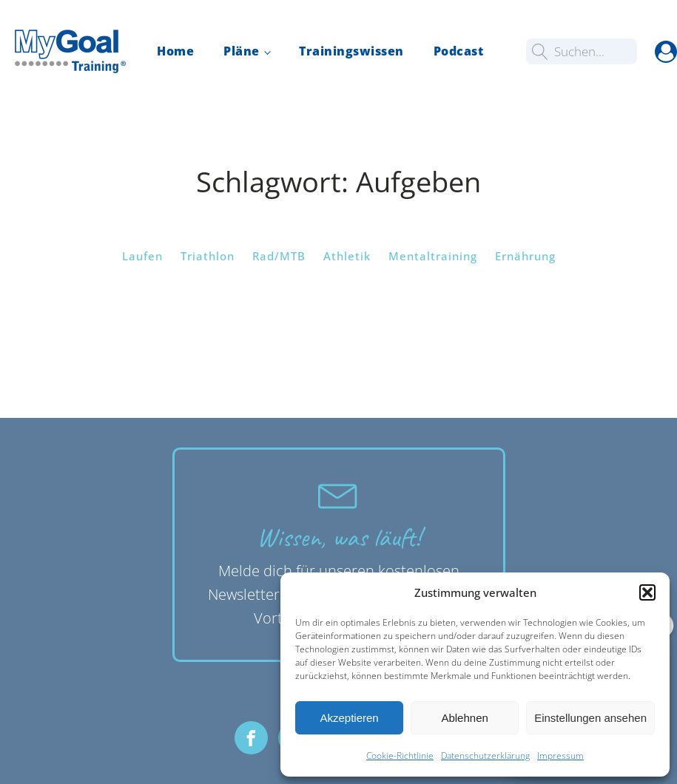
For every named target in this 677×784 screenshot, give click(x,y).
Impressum (560, 756)
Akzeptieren (349, 718)
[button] (647, 592)
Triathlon (208, 256)
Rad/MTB (279, 256)
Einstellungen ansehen (590, 718)
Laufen (142, 256)
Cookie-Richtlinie (400, 756)
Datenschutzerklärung (485, 756)
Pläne (242, 51)
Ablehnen (464, 718)
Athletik (347, 256)
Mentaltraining (433, 256)
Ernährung (525, 256)
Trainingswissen (351, 51)
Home (175, 51)
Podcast (459, 51)
